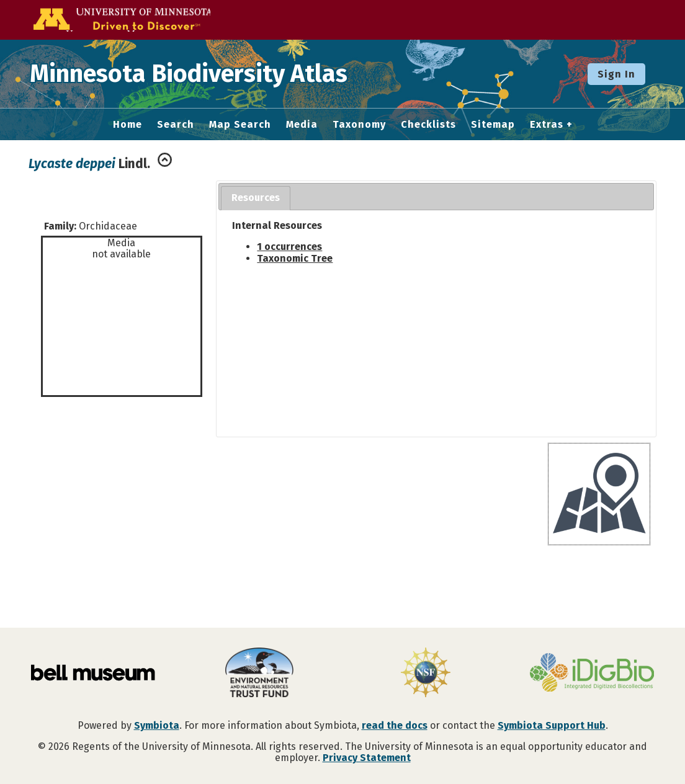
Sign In (616, 74)
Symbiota (157, 725)
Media (302, 125)
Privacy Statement (367, 758)
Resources (256, 198)
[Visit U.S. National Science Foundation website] (426, 674)
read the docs (395, 725)
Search (176, 125)
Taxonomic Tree (295, 258)
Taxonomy (359, 125)
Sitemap (493, 125)
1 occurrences (289, 247)
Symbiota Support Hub (552, 725)
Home (128, 125)
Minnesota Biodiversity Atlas (193, 74)
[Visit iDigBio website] (592, 674)
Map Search (240, 125)
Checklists (428, 125)
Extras (547, 125)
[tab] (256, 198)
